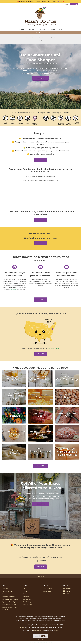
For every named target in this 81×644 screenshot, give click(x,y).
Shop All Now (41, 466)
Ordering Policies (47, 588)
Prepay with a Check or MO (10, 604)
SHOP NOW (21, 29)
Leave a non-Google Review (10, 599)
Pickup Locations (27, 604)
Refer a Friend (6, 594)
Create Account (74, 4)
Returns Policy (47, 591)
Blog (24, 588)
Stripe (57, 630)
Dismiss (41, 41)
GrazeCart (50, 643)
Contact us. (21, 628)
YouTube (66, 594)
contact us (13, 289)
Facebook (67, 591)
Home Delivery (27, 602)
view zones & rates (53, 348)
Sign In (67, 4)
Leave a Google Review (9, 596)
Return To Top (41, 576)
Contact (60, 29)
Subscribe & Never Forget (9, 607)
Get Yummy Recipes (8, 591)
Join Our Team (6, 610)
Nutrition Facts (27, 599)
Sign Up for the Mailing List (10, 602)
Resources (51, 29)
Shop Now (40, 78)
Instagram (67, 588)
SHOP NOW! (59, 1)
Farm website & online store (35, 643)
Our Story (25, 591)
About (43, 29)
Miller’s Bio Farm (38, 630)
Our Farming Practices (29, 594)
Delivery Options (32, 29)
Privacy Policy (41, 640)
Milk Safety (26, 596)
